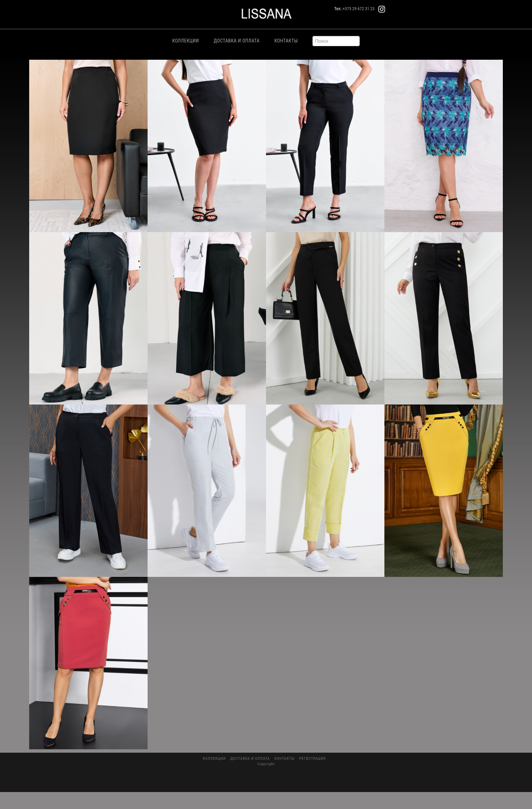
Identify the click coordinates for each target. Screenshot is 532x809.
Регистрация (312, 759)
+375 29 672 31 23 (359, 9)
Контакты (286, 41)
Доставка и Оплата (237, 41)
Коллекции (186, 41)
